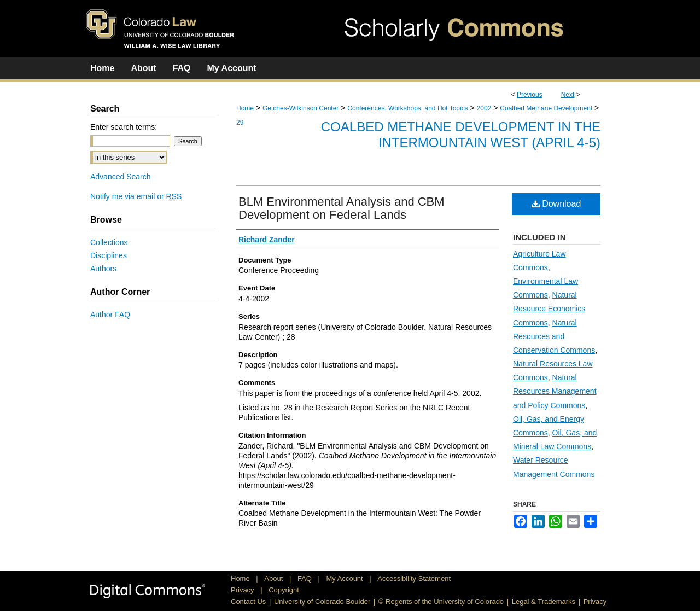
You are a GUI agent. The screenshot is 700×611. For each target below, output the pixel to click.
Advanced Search (121, 177)
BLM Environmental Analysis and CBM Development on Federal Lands (342, 208)
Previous (530, 95)
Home (245, 108)
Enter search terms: (124, 127)
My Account (346, 578)
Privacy (243, 590)
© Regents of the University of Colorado (441, 601)
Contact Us (248, 601)
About (275, 578)
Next (568, 95)
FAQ (306, 578)
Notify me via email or (136, 196)
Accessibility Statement (414, 578)
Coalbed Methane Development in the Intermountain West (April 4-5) (461, 135)
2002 (484, 108)
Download (556, 204)
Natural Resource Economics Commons (549, 309)
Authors (103, 269)
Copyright (284, 590)
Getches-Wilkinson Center (301, 108)
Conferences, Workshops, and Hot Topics (407, 108)
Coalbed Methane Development (546, 108)
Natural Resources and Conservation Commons (554, 336)
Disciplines (109, 255)
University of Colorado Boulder (322, 601)
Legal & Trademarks (544, 601)
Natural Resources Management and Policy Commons (555, 391)
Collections (109, 242)
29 (240, 123)
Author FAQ (110, 315)
